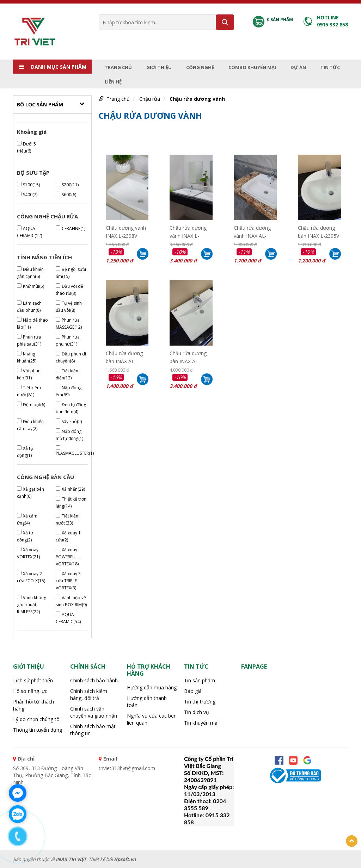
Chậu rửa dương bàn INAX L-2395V (319, 231)
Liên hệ (113, 82)
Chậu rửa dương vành (197, 99)
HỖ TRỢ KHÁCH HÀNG (149, 670)
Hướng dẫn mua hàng (152, 687)
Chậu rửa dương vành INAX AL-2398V (252, 231)
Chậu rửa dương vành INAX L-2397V (188, 231)
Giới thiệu (159, 67)
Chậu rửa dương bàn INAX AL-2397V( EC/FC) (188, 356)
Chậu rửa (150, 99)
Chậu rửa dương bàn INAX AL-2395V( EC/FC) (124, 356)
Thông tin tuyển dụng (38, 730)
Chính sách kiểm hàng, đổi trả (89, 695)
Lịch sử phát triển (33, 680)
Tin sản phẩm (200, 680)
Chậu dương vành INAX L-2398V (126, 231)
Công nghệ (200, 67)
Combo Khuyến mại (252, 67)
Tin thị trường (200, 702)
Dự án (298, 67)
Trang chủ (118, 67)
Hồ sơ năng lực (30, 691)
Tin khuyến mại (201, 723)
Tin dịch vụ (197, 712)
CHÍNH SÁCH (88, 666)
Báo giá (193, 691)
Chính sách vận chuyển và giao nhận (94, 712)
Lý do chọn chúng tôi (37, 719)
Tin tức (330, 67)
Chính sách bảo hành (94, 680)
